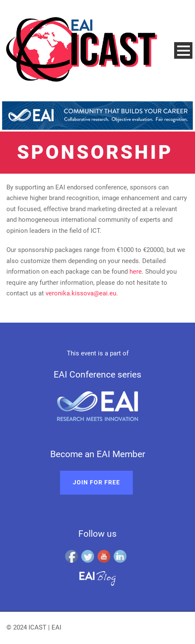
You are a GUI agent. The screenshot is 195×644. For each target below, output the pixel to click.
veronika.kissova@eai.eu (81, 293)
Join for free (96, 482)
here (136, 272)
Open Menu (183, 50)
